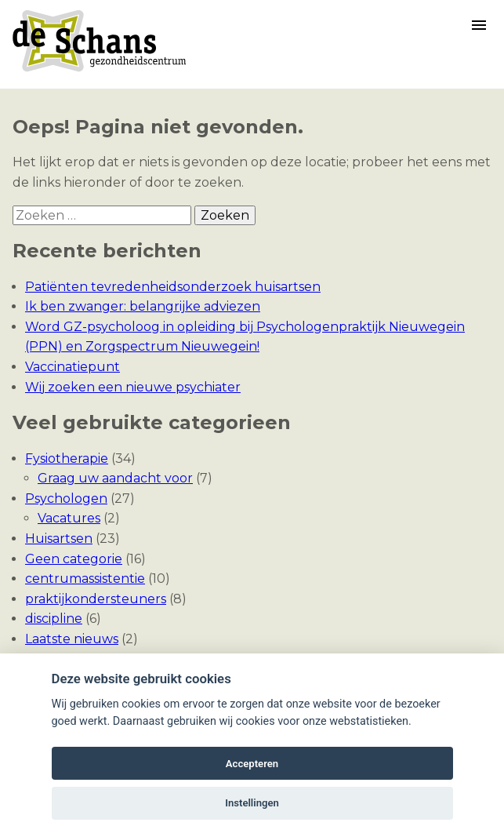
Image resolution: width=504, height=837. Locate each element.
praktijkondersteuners (96, 599)
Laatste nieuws (72, 639)
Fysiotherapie (67, 459)
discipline (54, 619)
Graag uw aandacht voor (115, 478)
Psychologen (66, 499)
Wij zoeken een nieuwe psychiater (133, 387)
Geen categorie (74, 559)
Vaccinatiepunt (73, 367)
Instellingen (252, 803)
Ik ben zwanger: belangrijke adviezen (143, 306)
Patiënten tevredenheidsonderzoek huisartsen (173, 287)
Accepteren (252, 764)
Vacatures (69, 518)
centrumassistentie (85, 579)
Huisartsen (59, 539)
